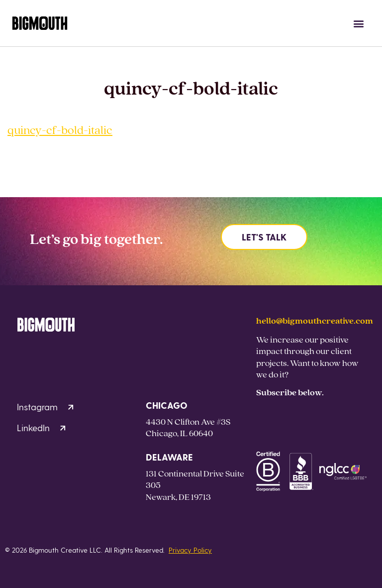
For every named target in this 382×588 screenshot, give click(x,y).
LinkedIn (41, 427)
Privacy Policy (190, 550)
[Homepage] (40, 23)
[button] (359, 23)
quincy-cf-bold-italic (60, 130)
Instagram (45, 407)
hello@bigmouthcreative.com (315, 320)
